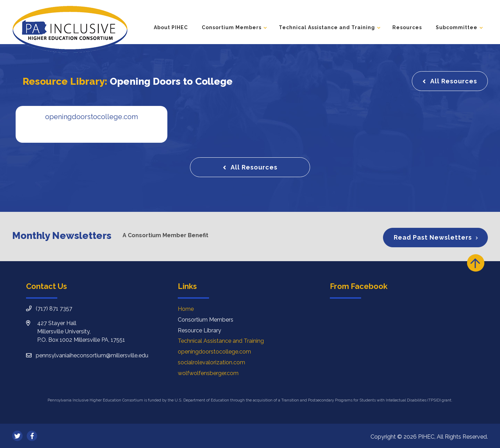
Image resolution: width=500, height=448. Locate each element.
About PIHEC (171, 27)
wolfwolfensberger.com (208, 373)
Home (186, 309)
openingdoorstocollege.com (214, 352)
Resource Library (199, 330)
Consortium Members (232, 27)
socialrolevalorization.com (211, 362)
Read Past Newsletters (433, 237)
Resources (407, 27)
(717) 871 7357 (54, 309)
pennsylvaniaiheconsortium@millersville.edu (92, 355)
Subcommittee (457, 27)
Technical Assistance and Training (327, 27)
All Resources (454, 81)
